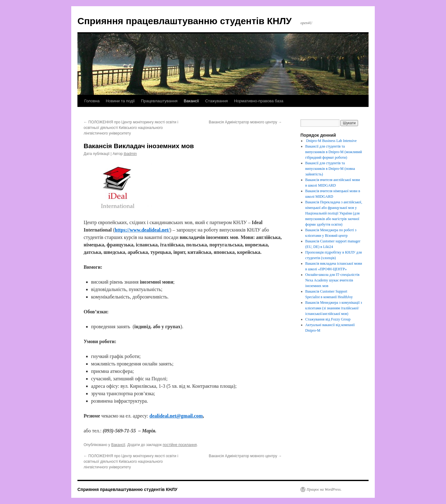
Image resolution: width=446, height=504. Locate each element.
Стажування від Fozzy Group (328, 319)
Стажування (216, 101)
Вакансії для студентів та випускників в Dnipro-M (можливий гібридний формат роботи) (334, 152)
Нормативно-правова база (259, 101)
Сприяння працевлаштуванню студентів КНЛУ (185, 21)
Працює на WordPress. (324, 489)
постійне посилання (180, 445)
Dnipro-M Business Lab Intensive (331, 141)
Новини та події (120, 101)
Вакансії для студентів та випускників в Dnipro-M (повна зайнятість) (330, 169)
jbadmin (130, 154)
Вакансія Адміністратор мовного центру (245, 122)
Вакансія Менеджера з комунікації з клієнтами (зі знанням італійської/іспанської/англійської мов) (334, 308)
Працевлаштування (159, 101)
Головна (92, 101)
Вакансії (191, 101)
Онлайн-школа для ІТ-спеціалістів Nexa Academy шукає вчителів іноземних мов (332, 280)
